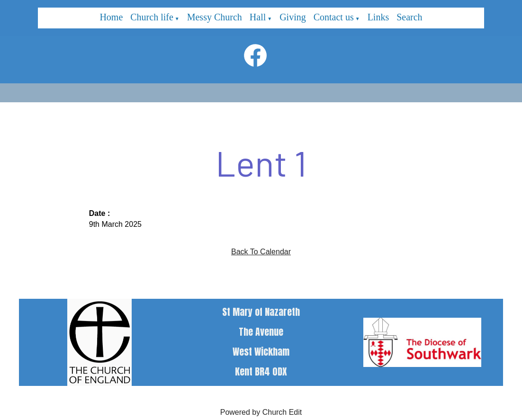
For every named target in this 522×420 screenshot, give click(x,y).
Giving (293, 17)
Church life (152, 17)
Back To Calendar (261, 252)
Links (378, 17)
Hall (258, 17)
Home (111, 17)
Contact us (334, 17)
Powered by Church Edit (261, 412)
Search (409, 17)
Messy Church (215, 17)
